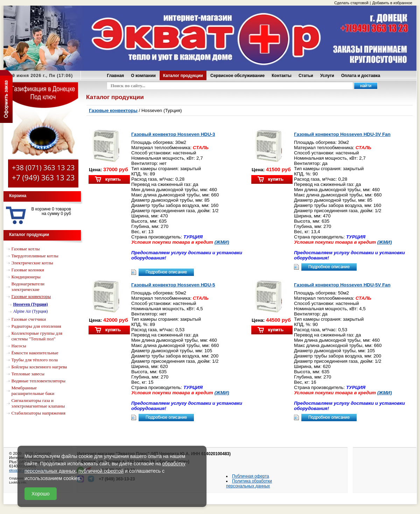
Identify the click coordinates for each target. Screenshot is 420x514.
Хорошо (41, 494)
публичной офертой (101, 471)
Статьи (306, 76)
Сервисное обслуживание (237, 76)
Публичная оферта (251, 476)
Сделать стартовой (351, 3)
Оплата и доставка (361, 76)
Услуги (327, 76)
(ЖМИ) (222, 242)
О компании (143, 76)
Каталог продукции (183, 76)
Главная (116, 76)
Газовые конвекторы (113, 110)
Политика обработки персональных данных (249, 484)
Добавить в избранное (392, 3)
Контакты (282, 76)
